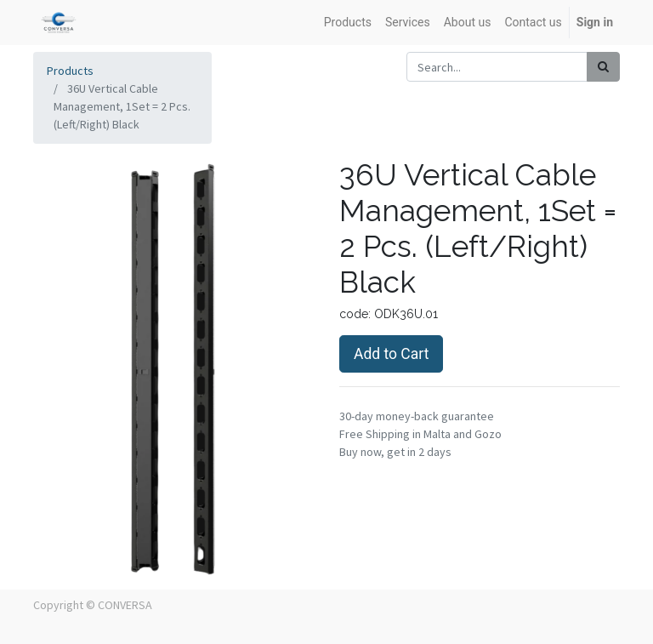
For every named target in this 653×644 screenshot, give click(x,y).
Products (70, 71)
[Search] (603, 67)
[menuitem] (348, 23)
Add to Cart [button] (391, 354)
